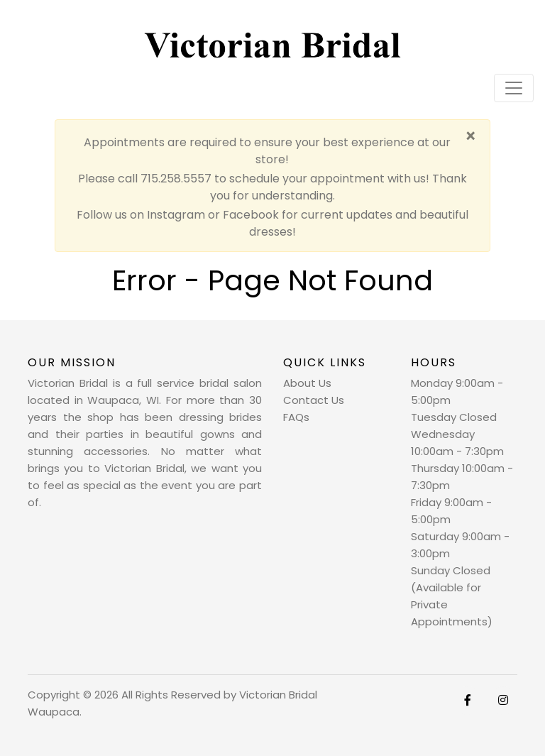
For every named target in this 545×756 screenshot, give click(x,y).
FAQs (296, 417)
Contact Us (314, 400)
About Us (307, 383)
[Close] (470, 137)
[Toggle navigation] (514, 88)
